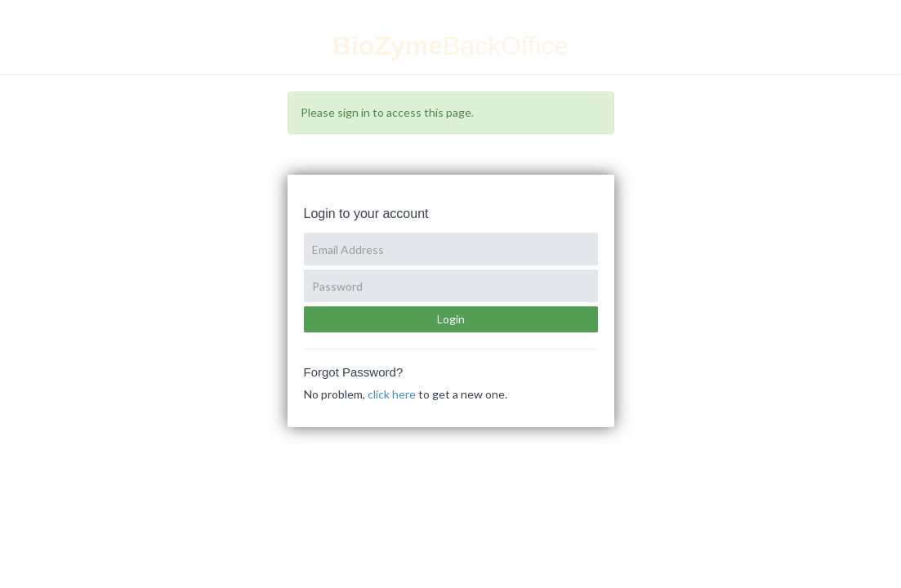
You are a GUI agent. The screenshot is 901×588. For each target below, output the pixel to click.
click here (392, 394)
